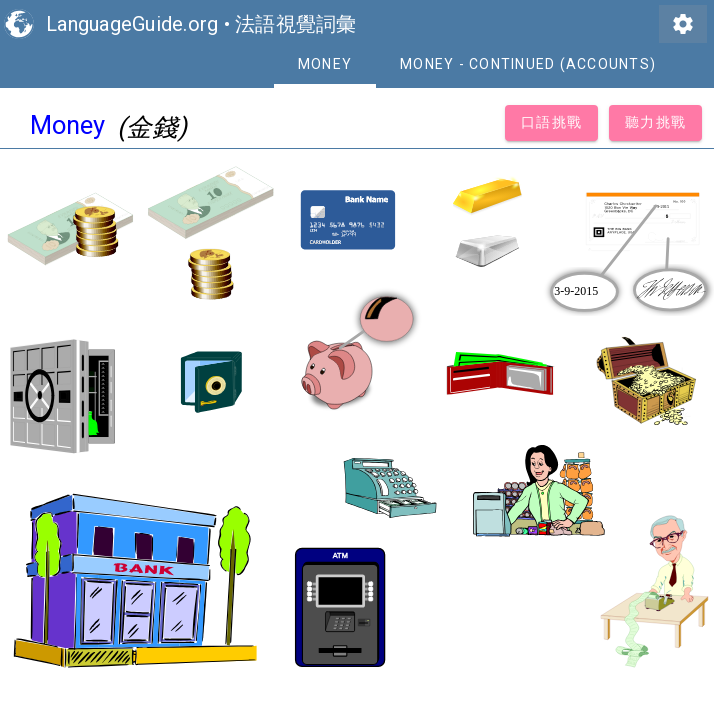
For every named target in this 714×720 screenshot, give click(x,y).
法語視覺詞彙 (296, 24)
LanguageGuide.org (132, 24)
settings (683, 24)
